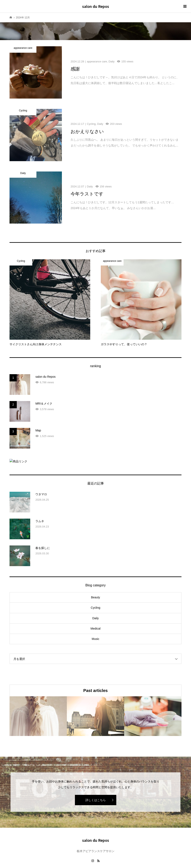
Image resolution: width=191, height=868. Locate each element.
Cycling (96, 592)
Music (95, 623)
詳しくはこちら (96, 784)
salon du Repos (96, 6)
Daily (95, 602)
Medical (95, 613)
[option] (38, 700)
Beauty (96, 582)
